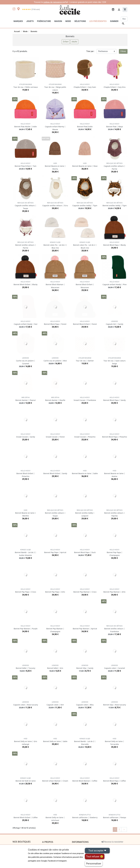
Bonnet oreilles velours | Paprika (115, 513)
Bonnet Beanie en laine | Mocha (55, 166)
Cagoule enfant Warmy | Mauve (55, 127)
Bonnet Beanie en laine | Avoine (115, 474)
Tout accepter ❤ (97, 851)
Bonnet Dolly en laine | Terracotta (114, 741)
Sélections (80, 21)
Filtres (123, 51)
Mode (68, 21)
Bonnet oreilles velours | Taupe (55, 513)
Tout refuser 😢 (95, 856)
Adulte (74, 42)
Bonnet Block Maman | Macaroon (55, 285)
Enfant (66, 42)
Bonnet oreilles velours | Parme (26, 245)
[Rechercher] (124, 19)
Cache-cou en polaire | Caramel (26, 361)
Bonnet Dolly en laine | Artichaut (55, 818)
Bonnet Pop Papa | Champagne (115, 552)
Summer (114, 21)
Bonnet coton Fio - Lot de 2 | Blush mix (85, 245)
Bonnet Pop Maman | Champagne (55, 629)
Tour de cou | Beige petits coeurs (55, 87)
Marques (18, 21)
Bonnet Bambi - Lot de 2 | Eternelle (85, 741)
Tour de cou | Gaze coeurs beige (115, 361)
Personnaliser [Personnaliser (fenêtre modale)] (94, 864)
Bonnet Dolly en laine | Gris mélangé (26, 741)
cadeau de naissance (53, 2)
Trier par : (91, 51)
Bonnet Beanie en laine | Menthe (26, 513)
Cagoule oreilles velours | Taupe (26, 206)
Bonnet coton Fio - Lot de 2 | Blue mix (55, 245)
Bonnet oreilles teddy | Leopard (85, 513)
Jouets (30, 21)
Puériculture (44, 21)
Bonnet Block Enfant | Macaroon (85, 285)
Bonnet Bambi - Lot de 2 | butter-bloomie (26, 552)
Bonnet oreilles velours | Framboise (115, 629)
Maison (58, 21)
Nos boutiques (22, 842)
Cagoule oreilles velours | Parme (114, 166)
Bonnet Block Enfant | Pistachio (26, 474)
